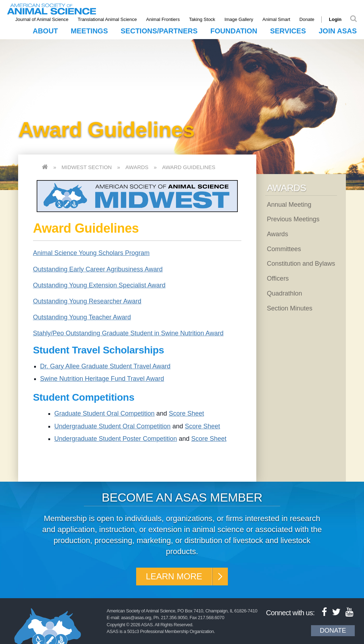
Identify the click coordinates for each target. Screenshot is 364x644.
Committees (284, 249)
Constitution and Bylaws (301, 264)
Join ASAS (338, 31)
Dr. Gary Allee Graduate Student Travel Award (105, 366)
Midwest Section (87, 167)
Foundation (234, 31)
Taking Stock (202, 19)
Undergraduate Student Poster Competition (116, 439)
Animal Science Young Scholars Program (91, 253)
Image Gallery (239, 19)
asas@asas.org (136, 618)
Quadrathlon (285, 293)
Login (335, 19)
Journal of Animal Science (42, 19)
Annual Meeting (289, 205)
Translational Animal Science (107, 19)
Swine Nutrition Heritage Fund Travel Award (102, 379)
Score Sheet (186, 413)
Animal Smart (276, 19)
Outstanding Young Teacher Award (82, 317)
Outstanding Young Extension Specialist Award (99, 285)
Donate (307, 19)
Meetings (89, 31)
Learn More (174, 576)
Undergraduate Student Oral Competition (113, 426)
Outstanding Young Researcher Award (87, 301)
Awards (137, 167)
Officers (278, 278)
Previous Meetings (293, 219)
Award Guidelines (189, 167)
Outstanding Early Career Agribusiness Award (98, 269)
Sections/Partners (159, 31)
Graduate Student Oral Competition (105, 413)
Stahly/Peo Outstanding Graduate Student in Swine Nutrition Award (128, 333)
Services (288, 31)
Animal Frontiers (163, 19)
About (45, 31)
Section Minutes (290, 308)
